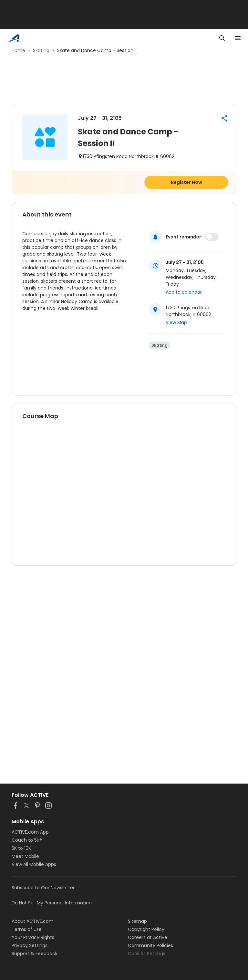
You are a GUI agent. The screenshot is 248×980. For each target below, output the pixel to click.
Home (18, 50)
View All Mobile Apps (34, 864)
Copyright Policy (146, 929)
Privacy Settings (30, 945)
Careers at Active (148, 937)
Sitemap (137, 921)
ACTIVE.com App (30, 832)
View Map (176, 322)
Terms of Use (27, 929)
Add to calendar (184, 292)
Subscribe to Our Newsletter (43, 888)
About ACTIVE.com (33, 921)
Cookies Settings (147, 954)
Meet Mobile (25, 856)
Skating (41, 50)
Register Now (186, 182)
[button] (224, 118)
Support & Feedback (35, 954)
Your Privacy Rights (33, 937)
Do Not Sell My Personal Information (52, 903)
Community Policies (150, 945)
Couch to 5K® (27, 840)
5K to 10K (21, 848)
